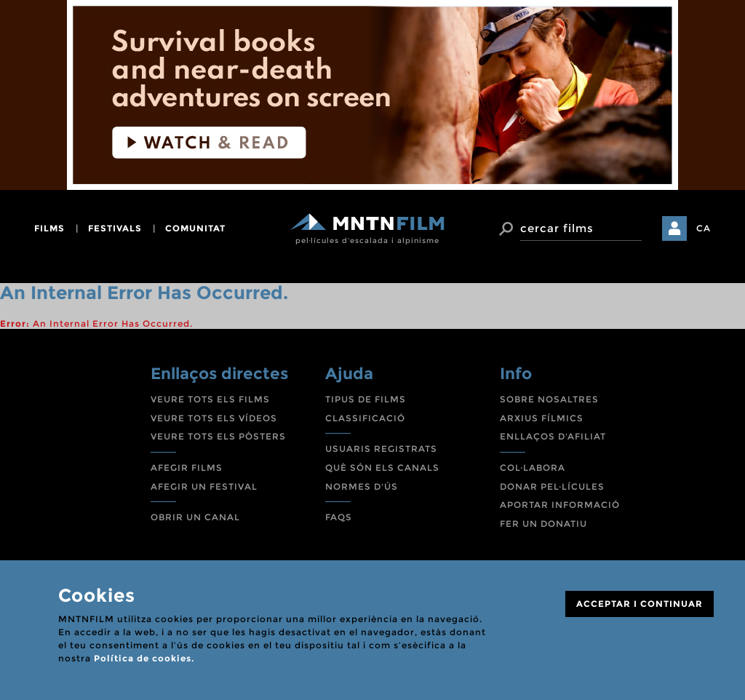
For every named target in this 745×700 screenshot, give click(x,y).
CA (704, 228)
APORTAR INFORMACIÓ (560, 505)
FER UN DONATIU (543, 524)
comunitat (195, 228)
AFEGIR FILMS (187, 468)
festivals (115, 228)
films (49, 228)
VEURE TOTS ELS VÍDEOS (214, 418)
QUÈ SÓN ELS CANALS (382, 468)
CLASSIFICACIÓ (365, 418)
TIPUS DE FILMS (366, 399)
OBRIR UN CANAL (195, 517)
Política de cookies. (144, 658)
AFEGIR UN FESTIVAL (204, 486)
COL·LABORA (533, 468)
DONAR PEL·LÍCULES (552, 486)
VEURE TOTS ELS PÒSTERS (218, 436)
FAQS (339, 517)
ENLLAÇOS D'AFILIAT (553, 436)
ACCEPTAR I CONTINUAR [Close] (640, 604)
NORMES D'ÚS (362, 486)
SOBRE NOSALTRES (549, 399)
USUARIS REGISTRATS (381, 449)
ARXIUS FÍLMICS (542, 418)
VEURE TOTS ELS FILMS (210, 399)
